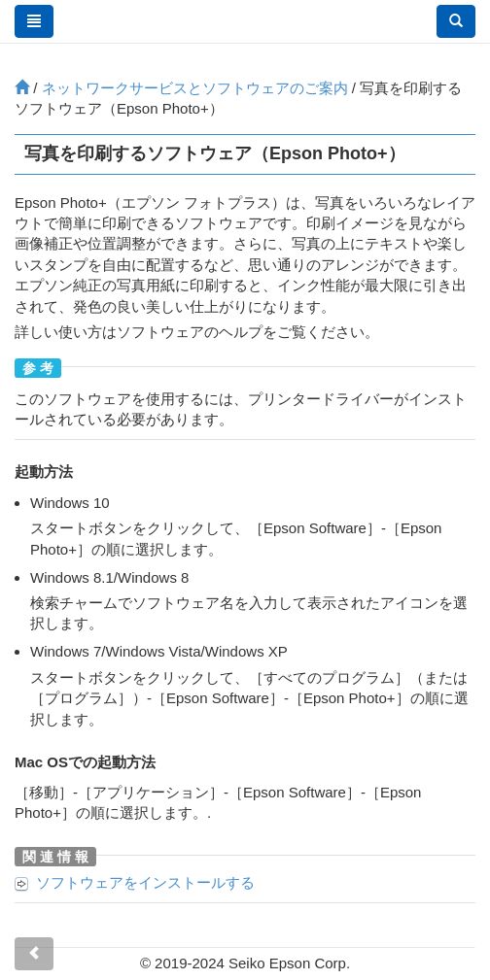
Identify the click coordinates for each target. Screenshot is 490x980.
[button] (456, 21)
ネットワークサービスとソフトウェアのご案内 (195, 88)
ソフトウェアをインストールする (145, 882)
